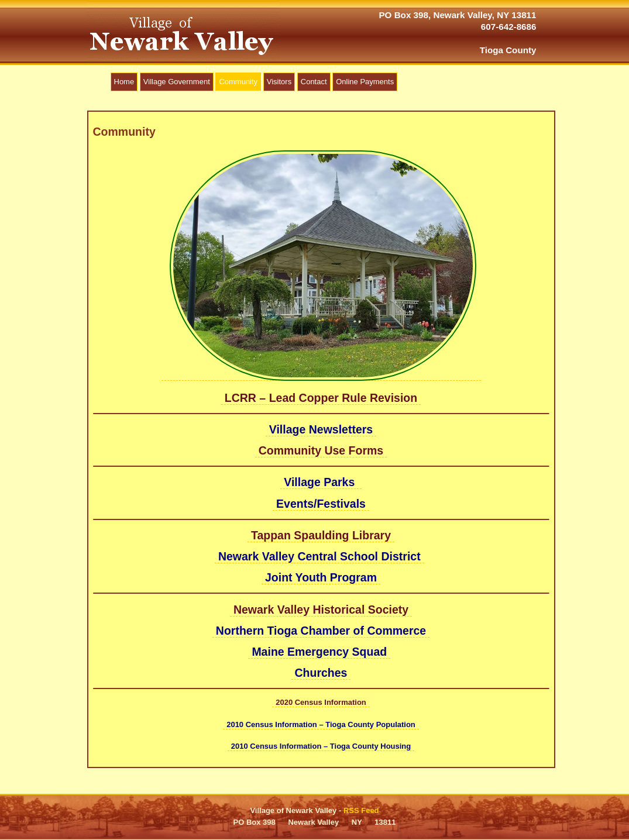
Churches (321, 673)
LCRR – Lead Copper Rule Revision (321, 398)
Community (238, 82)
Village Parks (321, 482)
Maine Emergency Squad (319, 652)
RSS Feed (361, 810)
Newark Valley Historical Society (321, 610)
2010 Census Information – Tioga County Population (321, 724)
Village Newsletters (321, 429)
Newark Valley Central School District (319, 556)
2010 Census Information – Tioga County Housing (321, 746)
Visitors (279, 82)
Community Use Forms (321, 450)
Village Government (177, 82)
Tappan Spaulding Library (321, 535)
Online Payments (365, 82)
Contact (314, 82)
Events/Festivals (321, 504)
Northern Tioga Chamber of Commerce (321, 631)
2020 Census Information (321, 702)
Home (124, 82)
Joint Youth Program (321, 577)
